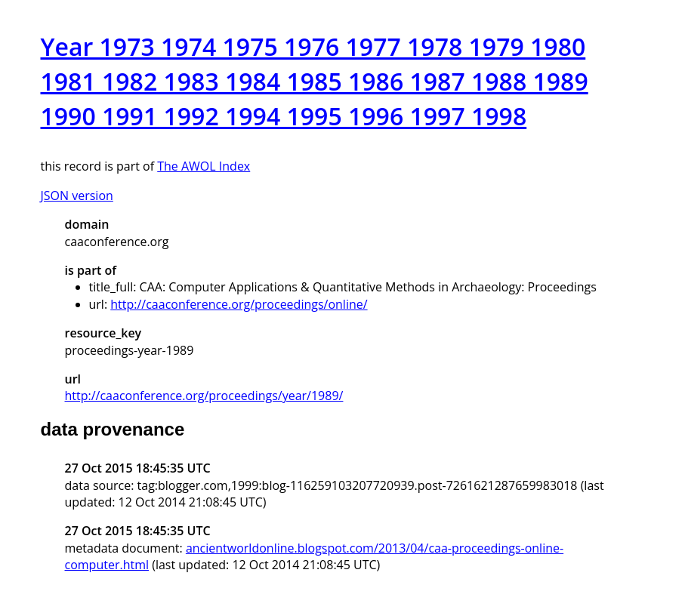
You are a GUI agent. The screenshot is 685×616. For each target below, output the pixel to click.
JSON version (77, 196)
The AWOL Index (204, 166)
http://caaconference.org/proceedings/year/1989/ (204, 396)
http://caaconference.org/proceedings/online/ (239, 304)
